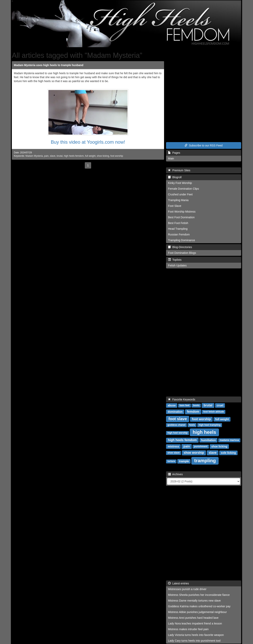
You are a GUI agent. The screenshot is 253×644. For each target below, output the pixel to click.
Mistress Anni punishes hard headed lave (193, 618)
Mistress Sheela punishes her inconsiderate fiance (199, 595)
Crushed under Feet (180, 194)
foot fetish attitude (214, 412)
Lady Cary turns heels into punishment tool (194, 641)
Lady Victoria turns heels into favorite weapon (196, 635)
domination (175, 412)
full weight (90, 156)
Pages (174, 153)
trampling (205, 461)
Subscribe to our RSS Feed (204, 145)
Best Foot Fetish (178, 223)
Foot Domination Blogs (182, 253)
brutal (60, 156)
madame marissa (229, 440)
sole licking (228, 453)
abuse (172, 405)
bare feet (184, 406)
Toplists (175, 260)
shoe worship (194, 453)
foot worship (117, 156)
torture (171, 461)
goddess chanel (176, 425)
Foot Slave (175, 206)
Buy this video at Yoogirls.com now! (88, 142)
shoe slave (173, 453)
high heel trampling (210, 425)
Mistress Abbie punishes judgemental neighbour (197, 612)
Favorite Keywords (182, 399)
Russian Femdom (179, 234)
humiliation (208, 440)
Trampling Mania (178, 200)
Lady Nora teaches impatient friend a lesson (195, 623)
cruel (220, 405)
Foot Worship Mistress (182, 212)
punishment (201, 447)
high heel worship (177, 433)
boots (196, 406)
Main (171, 158)
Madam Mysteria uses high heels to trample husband (49, 65)
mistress (173, 446)
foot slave (178, 419)
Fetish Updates (177, 265)
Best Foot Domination (181, 217)
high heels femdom (74, 156)
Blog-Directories (180, 247)
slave (53, 156)
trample (184, 461)
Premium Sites (179, 170)
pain (46, 156)
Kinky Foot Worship (180, 183)
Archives (175, 474)
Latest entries (178, 583)
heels (192, 425)
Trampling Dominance (181, 240)
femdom (193, 412)
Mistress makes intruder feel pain (188, 629)
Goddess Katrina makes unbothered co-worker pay (199, 606)
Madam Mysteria (34, 156)
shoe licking (103, 156)
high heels (204, 432)
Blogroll (175, 177)
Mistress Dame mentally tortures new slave (194, 601)
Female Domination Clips (183, 189)
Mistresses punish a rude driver (187, 589)
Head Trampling (178, 229)
